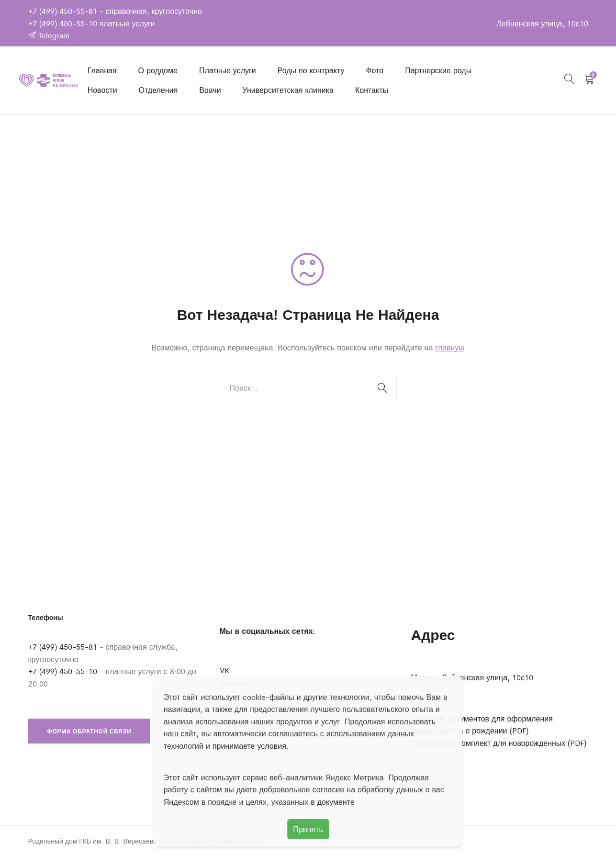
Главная (102, 70)
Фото (375, 70)
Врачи (210, 90)
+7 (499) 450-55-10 (63, 23)
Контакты (372, 90)
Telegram (49, 35)
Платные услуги (228, 70)
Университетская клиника (288, 90)
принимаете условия (249, 746)
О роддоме (158, 70)
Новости (102, 90)
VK (224, 670)
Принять (308, 829)
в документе (333, 802)
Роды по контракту (311, 70)
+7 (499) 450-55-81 (63, 11)
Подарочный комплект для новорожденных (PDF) (499, 743)
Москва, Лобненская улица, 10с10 (472, 677)
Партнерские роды (438, 70)
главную (450, 347)
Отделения (158, 90)
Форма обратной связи (90, 731)
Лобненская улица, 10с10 (542, 23)
